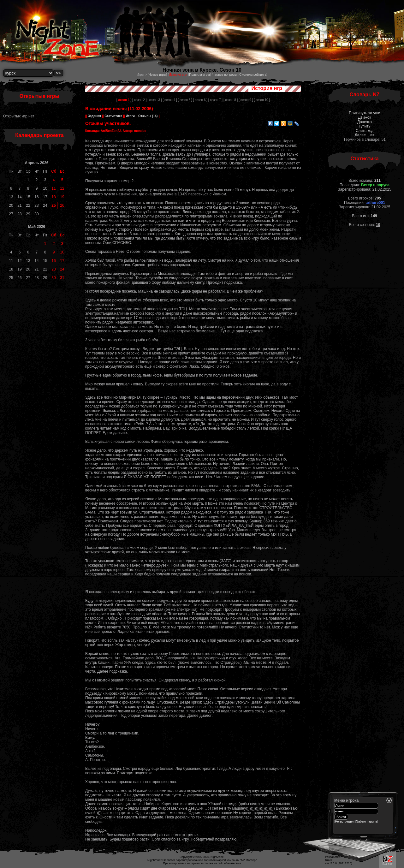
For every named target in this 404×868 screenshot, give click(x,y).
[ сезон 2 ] (139, 100)
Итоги (130, 116)
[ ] (124, 100)
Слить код (365, 131)
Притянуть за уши (365, 113)
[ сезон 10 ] (262, 100)
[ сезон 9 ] (246, 100)
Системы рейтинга (253, 75)
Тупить (365, 126)
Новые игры (157, 75)
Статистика (113, 116)
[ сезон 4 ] (170, 100)
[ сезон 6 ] (200, 100)
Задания (95, 116)
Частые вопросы (225, 75)
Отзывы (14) (147, 116)
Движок (364, 117)
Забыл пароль (367, 821)
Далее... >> (365, 135)
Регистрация (344, 821)
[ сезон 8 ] (231, 100)
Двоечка (365, 122)
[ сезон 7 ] (215, 100)
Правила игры (199, 75)
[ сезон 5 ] (185, 100)
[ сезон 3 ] (154, 100)
